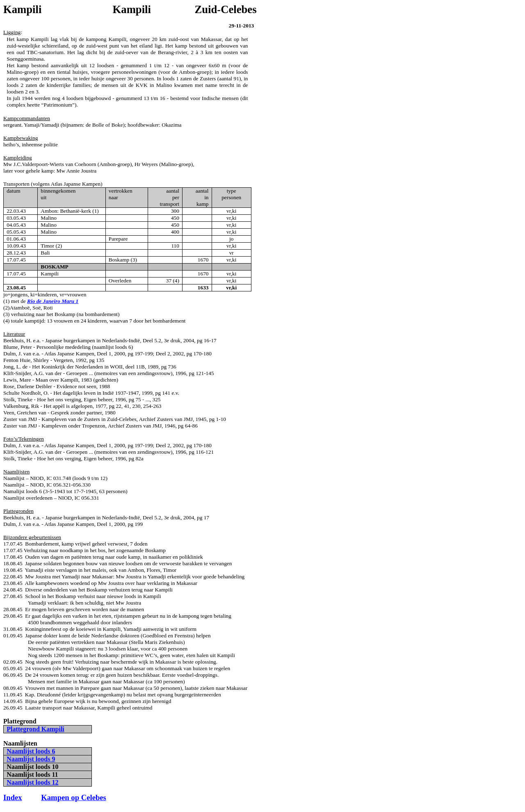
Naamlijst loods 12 (32, 782)
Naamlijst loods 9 (31, 759)
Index (13, 797)
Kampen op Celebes (74, 797)
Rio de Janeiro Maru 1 (53, 301)
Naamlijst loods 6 (31, 751)
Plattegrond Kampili (35, 729)
